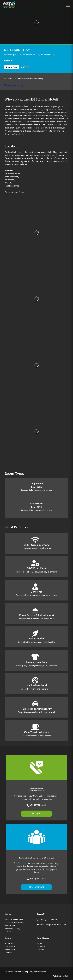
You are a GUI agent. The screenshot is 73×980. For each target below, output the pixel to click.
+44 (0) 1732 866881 (38, 805)
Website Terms (40, 972)
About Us (9, 943)
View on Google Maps (14, 192)
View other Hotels (14, 85)
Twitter (40, 943)
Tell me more (37, 887)
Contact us (36, 814)
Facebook (41, 946)
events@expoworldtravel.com (51, 924)
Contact (8, 952)
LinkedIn (40, 949)
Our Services (10, 946)
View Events (10, 949)
